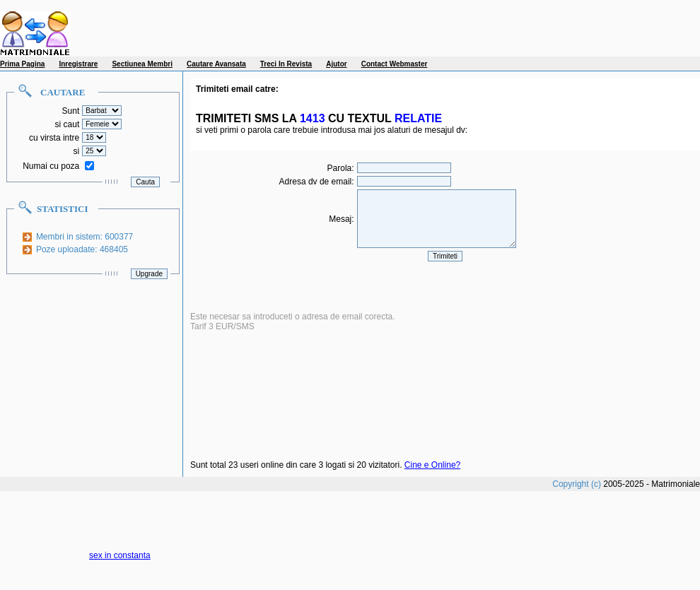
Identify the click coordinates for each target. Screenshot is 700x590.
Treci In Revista (286, 64)
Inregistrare (78, 64)
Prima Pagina (22, 64)
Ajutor (336, 64)
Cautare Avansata (216, 64)
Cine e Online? (432, 465)
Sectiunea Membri (142, 64)
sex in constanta (120, 555)
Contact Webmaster (395, 64)
